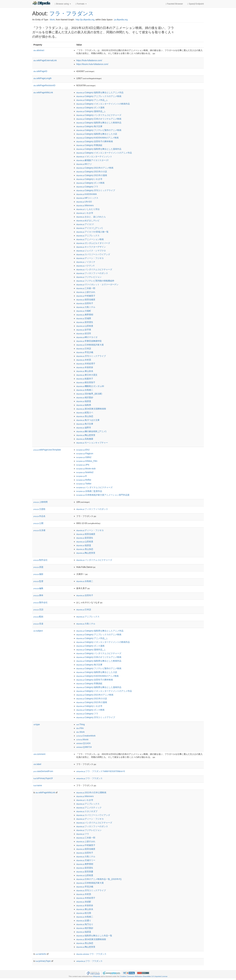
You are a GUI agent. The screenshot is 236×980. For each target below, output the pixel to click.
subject (38, 631)
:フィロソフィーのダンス (92, 273)
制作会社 (40, 560)
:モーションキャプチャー (92, 443)
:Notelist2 (85, 472)
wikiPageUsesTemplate (47, 450)
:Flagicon (85, 453)
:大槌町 (84, 311)
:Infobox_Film (87, 461)
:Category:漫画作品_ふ (91, 111)
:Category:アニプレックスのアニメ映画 (99, 96)
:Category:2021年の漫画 (92, 175)
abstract (39, 50)
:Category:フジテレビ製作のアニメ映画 (99, 130)
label (37, 764)
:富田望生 (85, 322)
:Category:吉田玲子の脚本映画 (95, 141)
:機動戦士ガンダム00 (90, 386)
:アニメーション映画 (90, 239)
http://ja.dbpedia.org (85, 20)
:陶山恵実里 (86, 435)
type (37, 724)
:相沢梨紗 (85, 397)
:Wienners (85, 205)
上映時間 (40, 502)
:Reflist (84, 480)
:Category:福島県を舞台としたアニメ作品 (100, 92)
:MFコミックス (87, 198)
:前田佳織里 (86, 300)
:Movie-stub (86, 469)
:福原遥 (84, 401)
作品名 (39, 516)
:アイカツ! (85, 224)
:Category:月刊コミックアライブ (96, 190)
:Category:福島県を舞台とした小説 (97, 134)
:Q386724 (84, 747)
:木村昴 (84, 360)
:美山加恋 (85, 416)
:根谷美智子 (86, 382)
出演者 (39, 530)
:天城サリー (86, 860)
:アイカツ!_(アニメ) (89, 228)
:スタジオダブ (87, 811)
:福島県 (84, 405)
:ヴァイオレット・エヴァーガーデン (97, 284)
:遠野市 (84, 428)
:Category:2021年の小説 (92, 172)
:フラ (83, 834)
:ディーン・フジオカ (90, 258)
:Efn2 (83, 450)
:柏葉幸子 (85, 379)
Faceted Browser (174, 4)
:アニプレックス (88, 236)
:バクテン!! (85, 266)
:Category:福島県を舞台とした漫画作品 (99, 149)
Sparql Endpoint (196, 4)
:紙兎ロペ (85, 413)
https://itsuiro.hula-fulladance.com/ (92, 64)
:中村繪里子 (86, 296)
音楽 (38, 624)
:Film (80, 728)
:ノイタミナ (86, 262)
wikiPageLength (43, 78)
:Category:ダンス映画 (90, 183)
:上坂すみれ (86, 292)
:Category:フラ (87, 187)
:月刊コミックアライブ (91, 356)
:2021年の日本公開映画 (91, 792)
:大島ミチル (86, 307)
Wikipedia (97, 976)
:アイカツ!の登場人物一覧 (92, 232)
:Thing (81, 724)
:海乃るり (85, 924)
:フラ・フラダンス (89, 778)
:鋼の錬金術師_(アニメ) (91, 431)
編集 (38, 588)
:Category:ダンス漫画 (90, 108)
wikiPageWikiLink (43, 92)
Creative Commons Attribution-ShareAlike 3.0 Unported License (144, 976)
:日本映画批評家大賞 (90, 345)
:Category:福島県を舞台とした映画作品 (99, 123)
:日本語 (84, 349)
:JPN (83, 465)
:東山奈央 (85, 371)
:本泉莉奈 (85, 367)
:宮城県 (84, 318)
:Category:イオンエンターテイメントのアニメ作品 (104, 153)
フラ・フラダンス (72, 13)
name (38, 785)
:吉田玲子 (85, 303)
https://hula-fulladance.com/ (89, 60)
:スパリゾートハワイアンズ (93, 254)
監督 (38, 581)
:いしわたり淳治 (88, 209)
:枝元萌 (84, 913)
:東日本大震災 (87, 375)
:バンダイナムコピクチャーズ (94, 269)
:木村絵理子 (86, 364)
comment (39, 754)
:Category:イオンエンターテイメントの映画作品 (103, 104)
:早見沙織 (85, 352)
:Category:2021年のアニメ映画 (95, 168)
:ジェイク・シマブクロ (91, 251)
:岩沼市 (84, 333)
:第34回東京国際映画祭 (91, 409)
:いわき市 (85, 213)
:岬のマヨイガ (87, 337)
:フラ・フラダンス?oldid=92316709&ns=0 (101, 771)
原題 (38, 567)
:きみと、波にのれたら (91, 217)
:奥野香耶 (85, 315)
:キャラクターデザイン (91, 247)
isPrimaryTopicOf (43, 778)
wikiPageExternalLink (45, 60)
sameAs (41, 954)
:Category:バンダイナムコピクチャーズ (99, 115)
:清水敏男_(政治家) (89, 394)
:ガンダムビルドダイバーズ (93, 243)
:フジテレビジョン (89, 277)
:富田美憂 (85, 872)
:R (82, 476)
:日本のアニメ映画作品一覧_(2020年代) (99, 879)
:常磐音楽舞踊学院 (89, 341)
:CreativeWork (86, 736)
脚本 (38, 595)
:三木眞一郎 (86, 288)
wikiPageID (40, 71)
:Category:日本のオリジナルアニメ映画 (99, 119)
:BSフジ (84, 164)
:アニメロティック (89, 808)
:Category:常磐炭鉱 (89, 145)
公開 (38, 523)
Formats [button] (81, 4)
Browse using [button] (63, 4)
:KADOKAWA (87, 194)
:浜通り (84, 921)
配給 (38, 617)
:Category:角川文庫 (89, 126)
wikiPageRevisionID (44, 85)
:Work (80, 732)
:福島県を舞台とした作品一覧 (94, 936)
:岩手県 (84, 330)
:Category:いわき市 (89, 179)
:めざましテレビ (88, 220)
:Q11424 (83, 743)
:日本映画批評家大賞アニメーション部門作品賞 (103, 495)
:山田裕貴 (85, 326)
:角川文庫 (85, 424)
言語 (38, 610)
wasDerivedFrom (43, 771)
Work (52, 20)
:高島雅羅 (85, 439)
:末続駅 (84, 902)
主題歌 (39, 509)
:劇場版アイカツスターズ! (92, 160)
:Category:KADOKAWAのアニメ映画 (97, 138)
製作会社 (40, 602)
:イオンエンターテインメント (94, 156)
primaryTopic (43, 961)
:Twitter (84, 484)
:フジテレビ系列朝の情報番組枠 (95, 281)
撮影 (38, 574)
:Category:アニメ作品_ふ (92, 100)
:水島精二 (85, 390)
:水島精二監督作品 (89, 491)
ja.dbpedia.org (121, 20)
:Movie (82, 739)
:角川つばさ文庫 (88, 420)
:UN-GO (84, 202)
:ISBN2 (84, 457)
